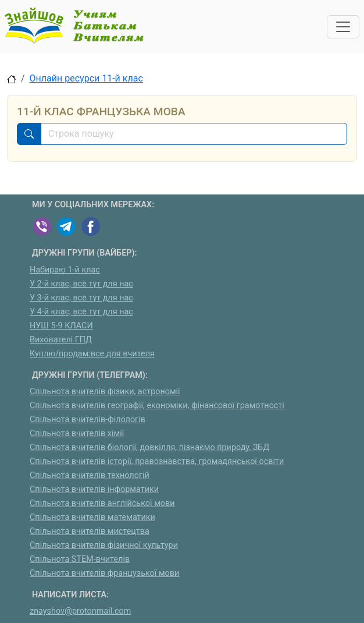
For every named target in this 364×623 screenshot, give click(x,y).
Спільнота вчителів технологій (90, 475)
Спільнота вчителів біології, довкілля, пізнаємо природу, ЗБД (149, 447)
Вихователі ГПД (61, 340)
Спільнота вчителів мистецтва (90, 531)
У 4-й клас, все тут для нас (81, 312)
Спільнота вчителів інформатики (94, 489)
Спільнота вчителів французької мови (104, 573)
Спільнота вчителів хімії (77, 433)
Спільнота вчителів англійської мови (102, 503)
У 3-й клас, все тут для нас (81, 298)
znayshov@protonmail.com (80, 611)
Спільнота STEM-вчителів (80, 559)
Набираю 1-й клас (65, 270)
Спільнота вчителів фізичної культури (104, 545)
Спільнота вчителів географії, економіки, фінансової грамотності (157, 406)
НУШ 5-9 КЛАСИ (61, 326)
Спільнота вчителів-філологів (88, 420)
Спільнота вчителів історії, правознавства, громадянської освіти (157, 461)
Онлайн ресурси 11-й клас (86, 78)
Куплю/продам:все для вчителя (92, 354)
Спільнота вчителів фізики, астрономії (105, 392)
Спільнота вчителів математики (92, 517)
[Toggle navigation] (343, 27)
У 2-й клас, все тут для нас (81, 284)
